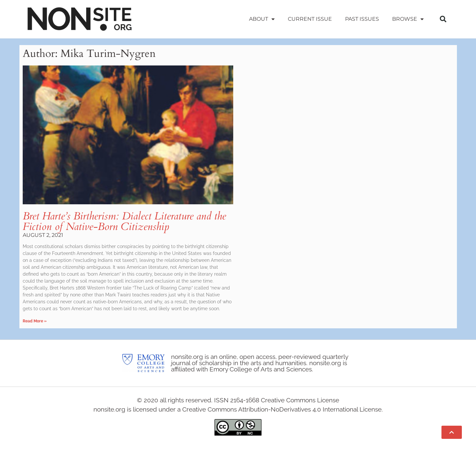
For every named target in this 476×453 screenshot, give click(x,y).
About (262, 19)
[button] (443, 19)
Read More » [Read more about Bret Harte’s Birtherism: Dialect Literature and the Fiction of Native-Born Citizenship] (35, 321)
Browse (408, 19)
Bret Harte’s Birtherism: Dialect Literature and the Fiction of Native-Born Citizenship (124, 221)
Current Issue (310, 19)
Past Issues (362, 19)
